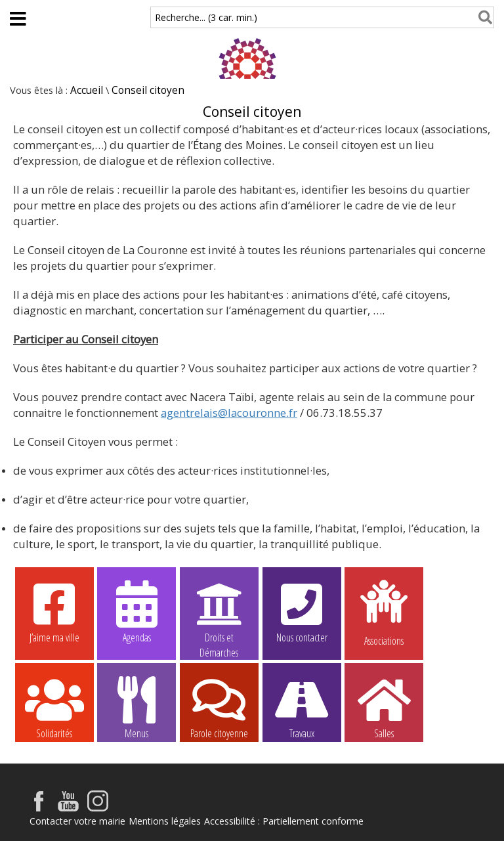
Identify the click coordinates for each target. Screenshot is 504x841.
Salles (384, 707)
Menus (136, 707)
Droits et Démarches (219, 612)
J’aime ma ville (54, 611)
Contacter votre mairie (77, 821)
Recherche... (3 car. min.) (206, 17)
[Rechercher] (483, 17)
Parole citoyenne (219, 707)
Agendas (136, 611)
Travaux (302, 707)
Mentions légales (165, 821)
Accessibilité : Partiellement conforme (284, 821)
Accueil (87, 90)
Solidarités (54, 707)
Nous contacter (302, 611)
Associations (384, 612)
